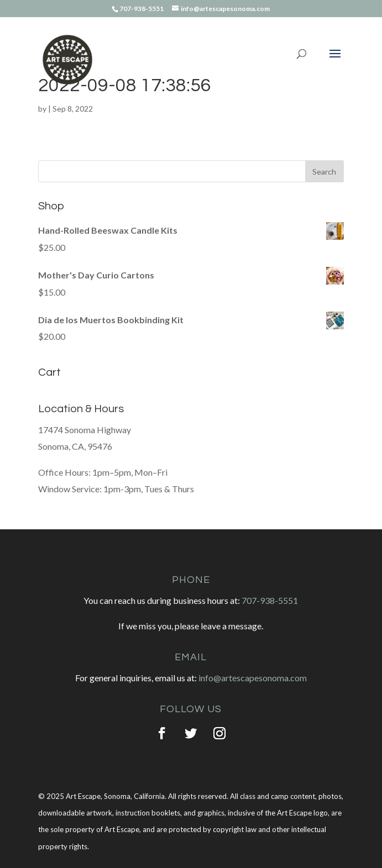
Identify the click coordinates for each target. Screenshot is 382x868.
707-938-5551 (270, 600)
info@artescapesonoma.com (253, 678)
